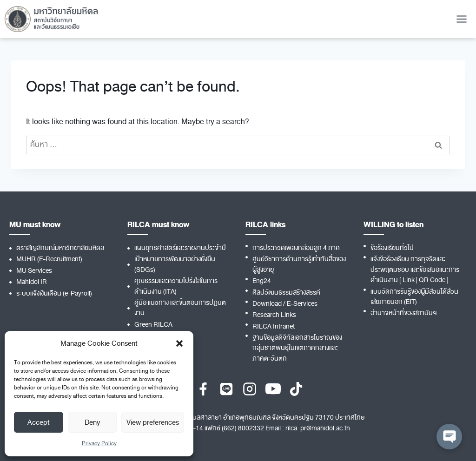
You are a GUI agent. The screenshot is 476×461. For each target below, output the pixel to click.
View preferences (153, 422)
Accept (39, 422)
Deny (92, 422)
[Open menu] (461, 19)
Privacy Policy (99, 443)
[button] (179, 343)
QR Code (432, 280)
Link (409, 280)
